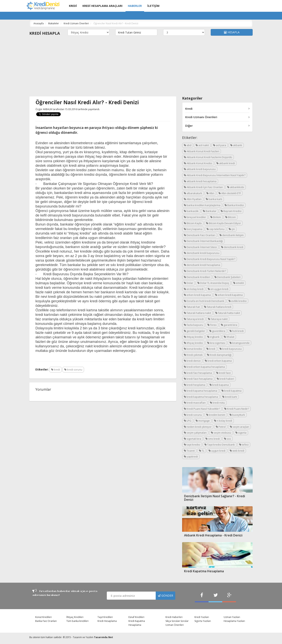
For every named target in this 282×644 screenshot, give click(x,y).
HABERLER (135, 6)
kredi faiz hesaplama (198, 373)
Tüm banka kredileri (77, 621)
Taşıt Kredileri (105, 617)
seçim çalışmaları (195, 433)
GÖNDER (165, 596)
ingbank (213, 337)
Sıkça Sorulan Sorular (177, 621)
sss (227, 439)
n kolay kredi (223, 421)
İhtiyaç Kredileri (75, 617)
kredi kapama (219, 385)
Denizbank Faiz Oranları (200, 235)
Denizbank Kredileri (197, 277)
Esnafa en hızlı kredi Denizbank (204, 301)
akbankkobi (236, 187)
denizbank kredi (232, 247)
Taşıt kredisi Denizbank (220, 445)
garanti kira (229, 325)
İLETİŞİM (153, 6)
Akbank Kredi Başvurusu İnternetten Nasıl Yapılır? (215, 175)
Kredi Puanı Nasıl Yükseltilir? (202, 409)
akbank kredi (226, 163)
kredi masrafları (195, 403)
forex (212, 325)
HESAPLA (232, 32)
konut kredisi (193, 349)
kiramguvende (240, 343)
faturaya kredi (194, 319)
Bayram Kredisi (231, 211)
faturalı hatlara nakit (197, 313)
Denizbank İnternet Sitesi (200, 247)
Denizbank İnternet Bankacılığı (203, 241)
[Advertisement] (141, 67)
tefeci (244, 445)
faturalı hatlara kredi (218, 307)
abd (188, 145)
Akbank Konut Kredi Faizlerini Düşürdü (208, 157)
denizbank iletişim (232, 235)
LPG (188, 421)
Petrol (221, 427)
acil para (220, 145)
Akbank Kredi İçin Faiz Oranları (203, 187)
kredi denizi (192, 361)
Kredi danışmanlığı (219, 355)
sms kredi (213, 439)
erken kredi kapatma (229, 295)
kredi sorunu (73, 370)
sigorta (241, 433)
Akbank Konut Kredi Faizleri (202, 151)
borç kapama (193, 229)
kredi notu (217, 403)
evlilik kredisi (238, 301)
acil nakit (202, 145)
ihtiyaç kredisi (193, 337)
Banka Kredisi (234, 205)
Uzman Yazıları (232, 617)
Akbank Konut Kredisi (198, 163)
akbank (236, 145)
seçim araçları (240, 427)
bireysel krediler (195, 217)
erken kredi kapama (197, 295)
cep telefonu (216, 229)
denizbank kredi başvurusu (202, 253)
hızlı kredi (237, 331)
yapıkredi (191, 457)
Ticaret (189, 451)
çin (232, 229)
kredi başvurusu (231, 349)
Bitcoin (230, 217)
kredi (56, 370)
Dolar (188, 283)
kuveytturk (237, 415)
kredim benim (216, 415)
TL (202, 451)
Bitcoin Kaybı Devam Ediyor (223, 223)
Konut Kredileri (43, 617)
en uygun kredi (218, 289)
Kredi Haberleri (174, 617)
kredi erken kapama (218, 361)
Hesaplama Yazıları (234, 621)
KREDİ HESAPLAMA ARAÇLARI (102, 6)
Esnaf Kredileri (136, 617)
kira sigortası (216, 343)
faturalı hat (192, 307)
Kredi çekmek (193, 355)
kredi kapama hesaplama (201, 391)
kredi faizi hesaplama (198, 379)
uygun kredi (217, 451)
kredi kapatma (231, 391)
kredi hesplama (195, 385)
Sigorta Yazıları (203, 621)
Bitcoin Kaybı (193, 223)
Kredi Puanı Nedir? (237, 409)
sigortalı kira (193, 439)
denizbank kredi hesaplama (202, 265)
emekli (239, 283)
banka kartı (214, 199)
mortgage (203, 421)
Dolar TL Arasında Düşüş (213, 283)
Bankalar (210, 211)
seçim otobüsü (221, 433)
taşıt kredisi (192, 445)
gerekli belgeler (194, 331)
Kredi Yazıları (202, 617)
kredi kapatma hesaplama (201, 397)
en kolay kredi (194, 289)
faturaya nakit (218, 319)
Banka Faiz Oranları (46, 621)
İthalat (229, 337)
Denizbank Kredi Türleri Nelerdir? (205, 271)
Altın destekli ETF (230, 193)
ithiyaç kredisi (193, 343)
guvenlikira (217, 331)
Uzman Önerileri (175, 625)
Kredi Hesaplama (107, 621)
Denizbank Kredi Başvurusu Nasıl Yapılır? (210, 259)
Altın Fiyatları (193, 199)
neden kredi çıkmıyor (198, 427)
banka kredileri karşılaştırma (202, 205)
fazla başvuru (193, 325)
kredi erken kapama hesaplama (204, 367)
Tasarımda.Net (103, 637)
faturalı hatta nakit (228, 313)
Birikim (216, 217)
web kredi (237, 451)
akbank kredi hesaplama (200, 181)
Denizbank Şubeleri (227, 277)
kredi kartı (230, 397)
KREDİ (73, 6)
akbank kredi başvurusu (200, 169)
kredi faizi (223, 373)
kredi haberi (225, 379)
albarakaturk (193, 193)
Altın (210, 193)
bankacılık (191, 211)
